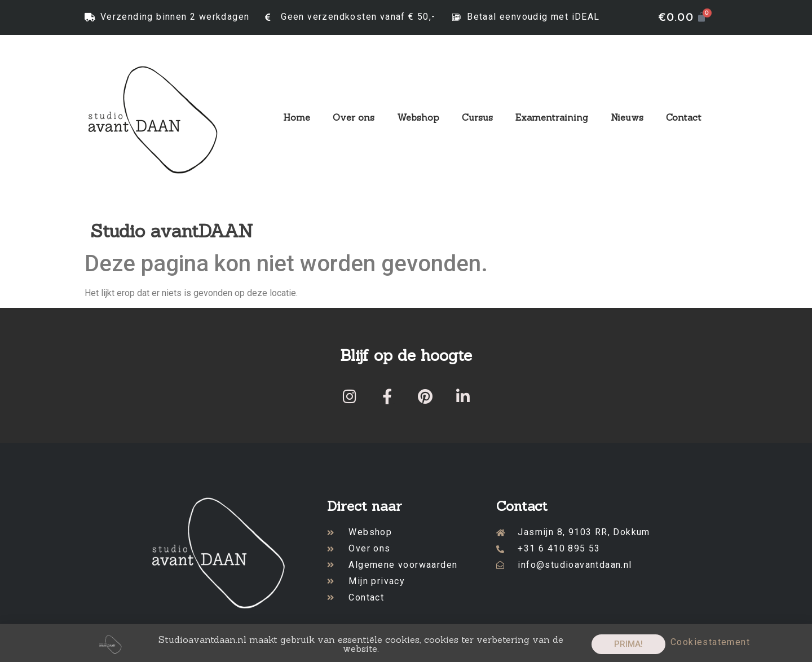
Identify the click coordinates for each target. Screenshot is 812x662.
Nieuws (627, 117)
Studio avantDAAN (172, 231)
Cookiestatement (710, 646)
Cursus (477, 117)
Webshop (418, 117)
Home (297, 117)
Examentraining (552, 117)
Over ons (354, 117)
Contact (684, 117)
